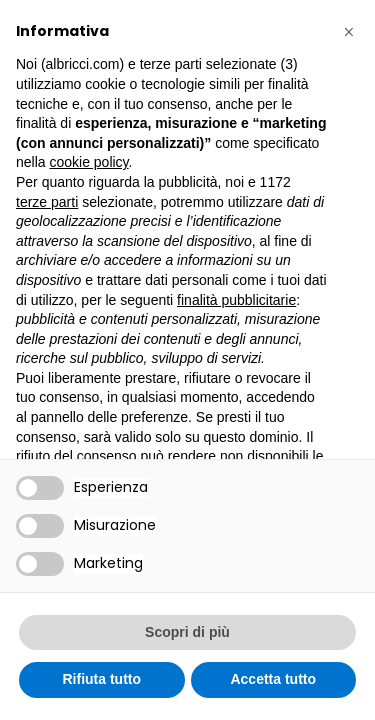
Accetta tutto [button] (273, 679)
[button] (349, 32)
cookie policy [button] (88, 162)
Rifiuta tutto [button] (101, 679)
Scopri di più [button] (187, 632)
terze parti (47, 202)
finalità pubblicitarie (236, 300)
